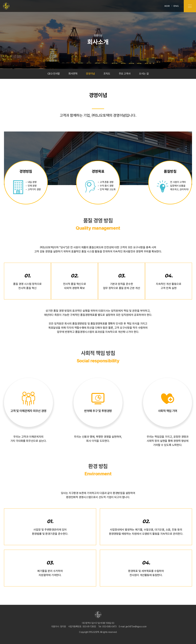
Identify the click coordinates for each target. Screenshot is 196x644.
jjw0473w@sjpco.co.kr (136, 627)
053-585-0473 (109, 627)
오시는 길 (145, 74)
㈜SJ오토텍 (6, 6)
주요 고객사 (126, 74)
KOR (167, 6)
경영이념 (90, 74)
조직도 (107, 74)
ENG (176, 6)
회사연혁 (72, 74)
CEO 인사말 (52, 74)
